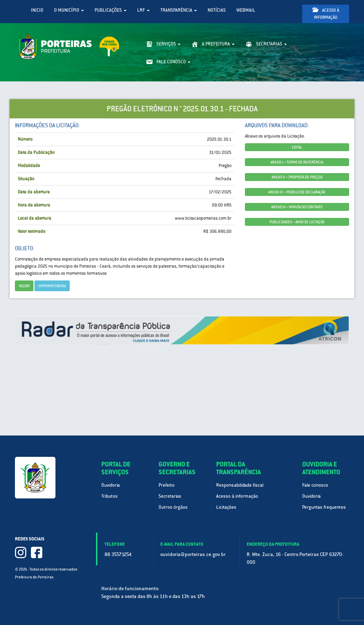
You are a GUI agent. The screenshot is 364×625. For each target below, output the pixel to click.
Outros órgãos (173, 507)
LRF (143, 10)
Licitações (226, 507)
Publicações (111, 10)
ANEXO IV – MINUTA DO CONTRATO (297, 207)
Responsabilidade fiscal (240, 485)
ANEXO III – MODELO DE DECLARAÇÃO (297, 192)
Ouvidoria (111, 485)
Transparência (179, 10)
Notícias (217, 10)
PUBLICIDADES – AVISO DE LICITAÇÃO (297, 222)
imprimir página (52, 286)
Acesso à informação (326, 14)
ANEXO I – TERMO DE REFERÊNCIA (297, 162)
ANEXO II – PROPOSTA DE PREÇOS (297, 177)
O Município (69, 10)
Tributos (109, 496)
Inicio (37, 10)
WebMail (246, 10)
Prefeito (167, 485)
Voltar (24, 286)
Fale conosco (315, 485)
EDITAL (297, 147)
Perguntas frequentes (324, 507)
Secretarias (170, 496)
